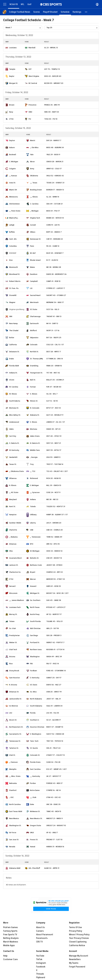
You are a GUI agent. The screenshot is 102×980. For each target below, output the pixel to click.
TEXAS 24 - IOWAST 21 (55, 183)
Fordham (33, 671)
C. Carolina (34, 204)
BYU (32, 544)
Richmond (34, 478)
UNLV (32, 833)
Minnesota (13, 197)
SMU (30, 112)
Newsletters (75, 959)
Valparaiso (34, 338)
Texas (35, 183)
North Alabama (36, 699)
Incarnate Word (15, 558)
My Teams (74, 963)
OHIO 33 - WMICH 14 (54, 551)
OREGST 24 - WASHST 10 (56, 825)
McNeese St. (35, 811)
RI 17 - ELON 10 (52, 260)
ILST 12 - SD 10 (52, 401)
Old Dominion (14, 204)
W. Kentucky (14, 450)
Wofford (33, 330)
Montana (34, 429)
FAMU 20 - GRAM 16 (54, 366)
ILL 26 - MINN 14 (53, 197)
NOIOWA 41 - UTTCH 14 (55, 650)
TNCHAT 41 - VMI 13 (54, 316)
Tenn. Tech (34, 741)
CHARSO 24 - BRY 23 (55, 572)
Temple (12, 69)
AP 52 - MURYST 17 (54, 614)
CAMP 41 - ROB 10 (53, 281)
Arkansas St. (14, 692)
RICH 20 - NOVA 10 (54, 478)
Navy (11, 112)
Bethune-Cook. (36, 565)
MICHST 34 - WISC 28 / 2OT (57, 593)
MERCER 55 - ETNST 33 (56, 579)
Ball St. (33, 380)
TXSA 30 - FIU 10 (51, 119)
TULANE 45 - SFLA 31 (54, 621)
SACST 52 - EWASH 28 (55, 734)
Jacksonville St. (15, 699)
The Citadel (14, 330)
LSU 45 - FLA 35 (53, 713)
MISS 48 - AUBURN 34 (55, 147)
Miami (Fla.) (14, 218)
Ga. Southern (35, 600)
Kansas (14, 176)
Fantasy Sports (10, 931)
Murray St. (13, 614)
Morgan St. (14, 83)
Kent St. (12, 506)
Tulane (12, 621)
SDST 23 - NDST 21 (54, 443)
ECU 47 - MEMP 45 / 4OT (57, 769)
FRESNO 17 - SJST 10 (54, 840)
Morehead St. (15, 274)
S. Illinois (34, 394)
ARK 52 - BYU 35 (53, 544)
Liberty (33, 523)
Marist (33, 140)
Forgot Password (77, 967)
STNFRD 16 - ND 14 (54, 790)
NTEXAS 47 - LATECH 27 (56, 607)
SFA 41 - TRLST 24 (53, 748)
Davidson (34, 274)
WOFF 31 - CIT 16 (53, 330)
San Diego (34, 635)
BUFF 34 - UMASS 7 (54, 232)
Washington (35, 657)
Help (5, 956)
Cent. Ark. (13, 239)
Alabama (14, 537)
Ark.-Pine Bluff (34, 868)
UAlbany (33, 515)
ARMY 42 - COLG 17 (54, 169)
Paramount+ (42, 938)
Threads (40, 974)
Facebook (41, 967)
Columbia (13, 246)
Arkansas (13, 544)
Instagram (41, 963)
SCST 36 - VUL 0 (53, 309)
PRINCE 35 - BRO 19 (52, 105)
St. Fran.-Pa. (14, 288)
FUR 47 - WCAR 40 (54, 387)
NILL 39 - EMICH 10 (54, 485)
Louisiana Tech (15, 607)
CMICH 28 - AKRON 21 (55, 162)
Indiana (33, 499)
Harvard (12, 586)
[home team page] (7, 48)
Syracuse (36, 492)
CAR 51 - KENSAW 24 (55, 239)
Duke (32, 804)
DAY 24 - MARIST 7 (54, 140)
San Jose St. (14, 840)
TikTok (39, 959)
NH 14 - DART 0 (52, 323)
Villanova (13, 478)
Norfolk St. (34, 352)
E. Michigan (34, 485)
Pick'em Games (10, 927)
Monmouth (13, 267)
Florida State (35, 762)
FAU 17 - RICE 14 (53, 664)
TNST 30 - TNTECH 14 (55, 741)
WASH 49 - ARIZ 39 (54, 657)
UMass (33, 232)
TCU (34, 471)
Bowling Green (36, 190)
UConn (12, 380)
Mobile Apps (9, 945)
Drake (11, 359)
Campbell (34, 281)
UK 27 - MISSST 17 (54, 776)
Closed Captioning (78, 942)
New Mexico (14, 818)
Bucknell (13, 155)
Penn (32, 246)
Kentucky (36, 776)
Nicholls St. (35, 558)
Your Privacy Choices (79, 938)
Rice (11, 664)
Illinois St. (34, 401)
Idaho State (35, 436)
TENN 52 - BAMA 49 (54, 537)
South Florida (35, 621)
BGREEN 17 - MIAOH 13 (55, 190)
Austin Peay (35, 614)
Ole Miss (35, 147)
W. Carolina (14, 387)
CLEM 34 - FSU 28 (53, 762)
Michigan (35, 211)
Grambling (34, 366)
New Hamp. (14, 323)
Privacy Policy (76, 931)
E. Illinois (34, 422)
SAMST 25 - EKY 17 (54, 678)
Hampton (13, 515)
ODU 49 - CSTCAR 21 (54, 204)
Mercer (33, 579)
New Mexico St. (36, 818)
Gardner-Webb (15, 523)
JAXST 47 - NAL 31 (54, 699)
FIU (30, 119)
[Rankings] (77, 12)
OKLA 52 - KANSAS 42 (55, 176)
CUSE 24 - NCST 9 (53, 492)
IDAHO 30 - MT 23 (53, 429)
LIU (31, 288)
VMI (11, 316)
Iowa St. (12, 183)
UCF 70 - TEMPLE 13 (52, 69)
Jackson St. (14, 565)
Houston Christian (37, 727)
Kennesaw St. (36, 239)
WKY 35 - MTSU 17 (54, 450)
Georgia (34, 457)
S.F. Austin (34, 748)
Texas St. (13, 464)
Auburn (12, 147)
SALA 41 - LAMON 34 (54, 706)
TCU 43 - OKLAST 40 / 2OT (57, 471)
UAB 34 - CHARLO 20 (55, 530)
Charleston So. (15, 572)
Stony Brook (14, 671)
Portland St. (35, 642)
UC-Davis (34, 685)
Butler (12, 338)
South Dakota (15, 401)
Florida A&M (14, 366)
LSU (11, 713)
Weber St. (13, 642)
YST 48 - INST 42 (53, 373)
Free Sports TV (10, 935)
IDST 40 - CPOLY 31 (54, 436)
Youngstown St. (36, 373)
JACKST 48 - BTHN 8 (54, 565)
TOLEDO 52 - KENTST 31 (56, 506)
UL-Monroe (14, 706)
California (13, 345)
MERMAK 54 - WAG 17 (55, 302)
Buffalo (12, 232)
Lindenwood (14, 422)
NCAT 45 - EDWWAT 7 (55, 253)
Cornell (33, 225)
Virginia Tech (35, 218)
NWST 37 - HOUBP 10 (55, 727)
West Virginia (34, 76)
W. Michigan (35, 551)
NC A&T (33, 253)
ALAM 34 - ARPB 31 (52, 868)
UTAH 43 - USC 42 (53, 797)
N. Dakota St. (35, 443)
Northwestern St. (16, 727)
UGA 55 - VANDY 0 (53, 457)
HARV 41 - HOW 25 (54, 586)
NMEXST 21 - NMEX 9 (55, 818)
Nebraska (13, 783)
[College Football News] (20, 12)
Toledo (33, 506)
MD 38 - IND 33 (52, 499)
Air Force (13, 833)
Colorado (34, 345)
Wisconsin (13, 593)
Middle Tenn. (35, 450)
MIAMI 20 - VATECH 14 (55, 218)
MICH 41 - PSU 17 (53, 211)
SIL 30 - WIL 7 (52, 394)
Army (32, 169)
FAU (31, 664)
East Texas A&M (16, 811)
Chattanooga (35, 316)
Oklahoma (34, 176)
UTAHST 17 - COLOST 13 (56, 755)
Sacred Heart (35, 295)
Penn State (16, 211)
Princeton (32, 105)
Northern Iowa (36, 650)
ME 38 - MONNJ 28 (54, 267)
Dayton (12, 140)
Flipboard (41, 977)
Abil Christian (35, 628)
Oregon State (36, 825)
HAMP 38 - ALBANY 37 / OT (57, 515)
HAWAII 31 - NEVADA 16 (55, 847)
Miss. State (16, 776)
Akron (32, 162)
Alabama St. (35, 415)
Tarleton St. (14, 748)
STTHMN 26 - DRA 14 (55, 359)
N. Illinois (13, 485)
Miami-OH (13, 190)
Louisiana (13, 48)
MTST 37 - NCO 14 (54, 408)
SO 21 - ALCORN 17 (54, 720)
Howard (33, 586)
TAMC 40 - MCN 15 (54, 811)
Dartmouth (34, 323)
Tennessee (36, 537)
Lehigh (12, 225)
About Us (40, 927)
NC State (15, 492)
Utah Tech (13, 650)
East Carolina (35, 769)
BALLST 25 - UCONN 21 (55, 380)
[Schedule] (65, 12)
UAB (32, 530)
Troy (32, 464)
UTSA (11, 119)
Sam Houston (14, 678)
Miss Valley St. (15, 415)
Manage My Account (79, 956)
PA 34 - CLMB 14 (53, 246)
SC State (34, 309)
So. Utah (12, 628)
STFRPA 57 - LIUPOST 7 (56, 288)
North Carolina (15, 804)
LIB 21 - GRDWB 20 (54, 523)
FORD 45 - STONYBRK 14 (56, 671)
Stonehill (13, 295)
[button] (86, 12)
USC (12, 797)
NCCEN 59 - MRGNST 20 (54, 83)
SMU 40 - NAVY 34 (52, 112)
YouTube (40, 956)
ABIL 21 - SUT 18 (53, 628)
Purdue (33, 783)
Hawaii (33, 847)
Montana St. (14, 408)
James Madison (18, 600)
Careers (40, 931)
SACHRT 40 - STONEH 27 (56, 295)
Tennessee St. (15, 741)
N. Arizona (13, 685)
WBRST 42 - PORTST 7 (55, 642)
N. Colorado (35, 408)
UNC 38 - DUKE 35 (53, 804)
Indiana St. (13, 373)
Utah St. (12, 755)
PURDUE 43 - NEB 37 (54, 783)
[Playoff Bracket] (50, 12)
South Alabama (36, 706)
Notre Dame (35, 790)
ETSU (11, 579)
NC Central (33, 83)
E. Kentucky (35, 678)
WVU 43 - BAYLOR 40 (53, 76)
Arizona (12, 657)
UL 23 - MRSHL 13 (51, 48)
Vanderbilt (13, 457)
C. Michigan (14, 162)
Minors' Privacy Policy (79, 935)
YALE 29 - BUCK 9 (53, 155)
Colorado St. (35, 755)
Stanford (13, 790)
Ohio (11, 551)
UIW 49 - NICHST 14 (54, 558)
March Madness (11, 942)
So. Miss (33, 692)
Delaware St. (14, 352)
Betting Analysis (11, 938)
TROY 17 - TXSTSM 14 (55, 464)
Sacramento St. (15, 734)
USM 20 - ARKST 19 (54, 692)
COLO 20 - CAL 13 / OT (55, 345)
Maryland (13, 499)
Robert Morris (15, 281)
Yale (32, 155)
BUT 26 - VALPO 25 (54, 338)
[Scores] (37, 12)
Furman (33, 387)
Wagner (12, 302)
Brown (12, 105)
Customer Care (10, 959)
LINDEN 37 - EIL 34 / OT (56, 422)
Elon (11, 260)
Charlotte (13, 530)
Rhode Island (35, 260)
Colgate (12, 169)
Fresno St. (34, 840)
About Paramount (45, 935)
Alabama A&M (15, 868)
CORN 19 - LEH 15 (53, 225)
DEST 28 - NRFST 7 (54, 352)
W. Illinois (13, 394)
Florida (33, 713)
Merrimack (34, 302)
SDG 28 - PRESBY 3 (54, 635)
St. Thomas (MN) (36, 359)
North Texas (35, 607)
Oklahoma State (17, 471)
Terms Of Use (75, 927)
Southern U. (35, 720)
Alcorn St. (13, 720)
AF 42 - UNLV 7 (52, 833)
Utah (34, 797)
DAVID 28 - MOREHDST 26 (56, 274)
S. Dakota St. (14, 443)
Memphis (13, 769)
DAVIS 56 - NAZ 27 (54, 685)
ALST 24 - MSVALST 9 (55, 415)
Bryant (33, 572)
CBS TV (39, 942)
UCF (30, 69)
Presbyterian (14, 635)
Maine (32, 267)
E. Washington (36, 734)
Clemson (14, 762)
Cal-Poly (13, 436)
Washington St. (15, 825)
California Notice (77, 945)
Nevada (12, 847)
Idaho (11, 429)
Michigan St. (35, 593)
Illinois (35, 197)
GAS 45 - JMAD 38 (54, 600)
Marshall (32, 48)
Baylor (12, 76)
